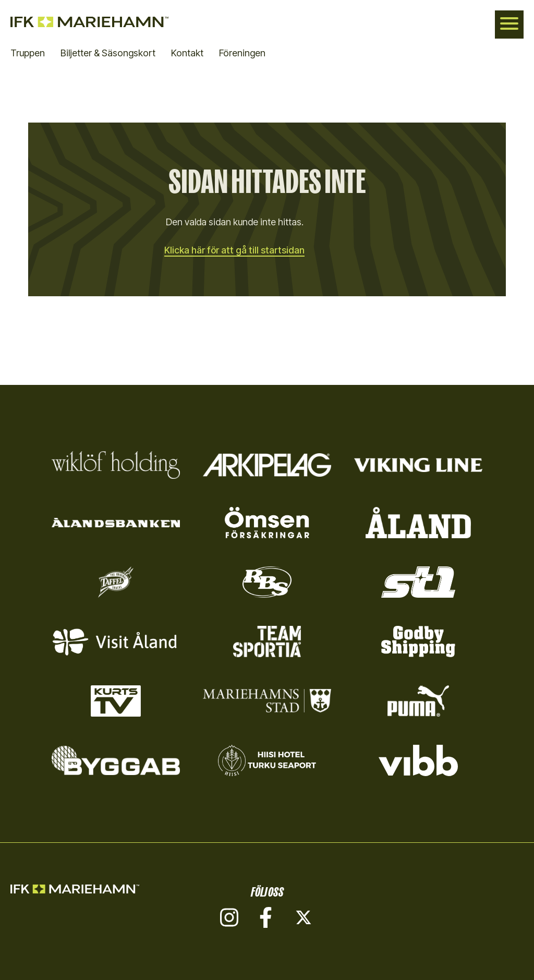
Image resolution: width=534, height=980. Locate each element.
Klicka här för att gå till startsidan (235, 250)
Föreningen (242, 53)
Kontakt (187, 53)
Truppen (28, 53)
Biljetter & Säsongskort (108, 53)
